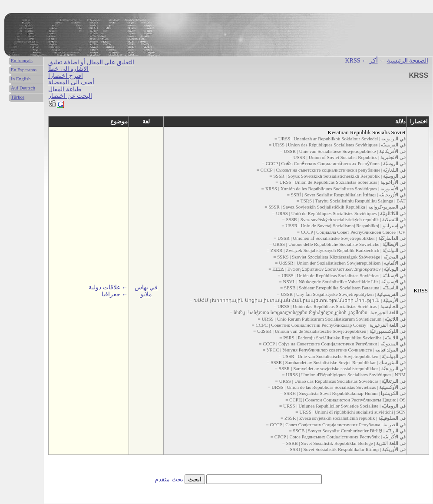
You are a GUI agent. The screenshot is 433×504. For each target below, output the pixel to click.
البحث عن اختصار (70, 96)
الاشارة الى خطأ (68, 69)
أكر (374, 61)
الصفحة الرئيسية (408, 61)
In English (21, 79)
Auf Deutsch (23, 88)
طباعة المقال (65, 89)
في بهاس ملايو (146, 291)
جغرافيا (111, 294)
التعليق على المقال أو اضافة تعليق (91, 62)
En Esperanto (24, 70)
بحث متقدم (169, 479)
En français (22, 60)
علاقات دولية (104, 287)
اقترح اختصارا (66, 76)
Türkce (18, 97)
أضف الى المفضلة (71, 82)
